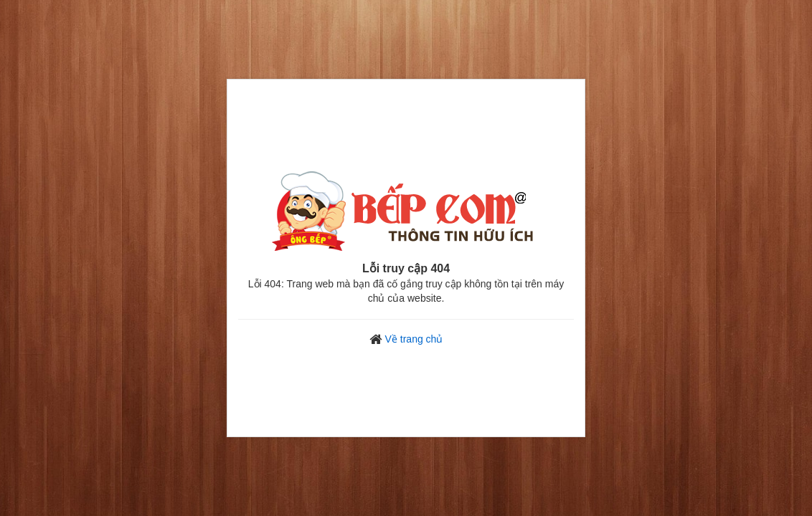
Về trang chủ (414, 339)
